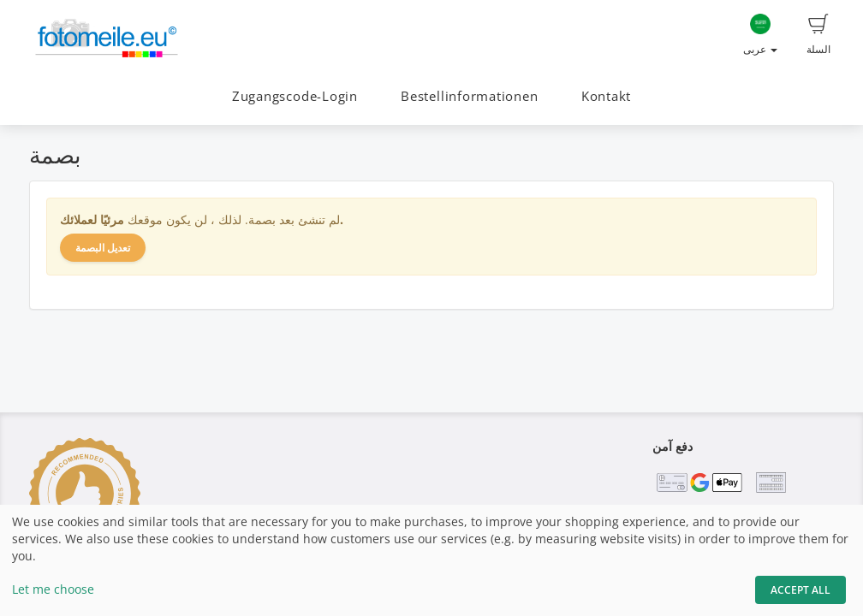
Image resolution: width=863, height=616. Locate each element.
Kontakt (606, 96)
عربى (760, 35)
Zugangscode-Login (295, 96)
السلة (818, 35)
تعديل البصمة (103, 248)
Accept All (801, 590)
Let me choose (53, 589)
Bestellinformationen (469, 96)
